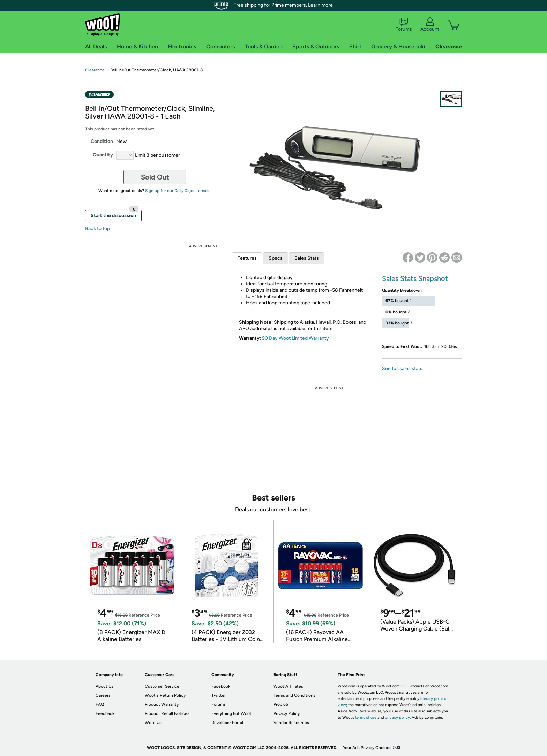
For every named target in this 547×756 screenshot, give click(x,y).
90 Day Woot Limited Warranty (295, 338)
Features (247, 258)
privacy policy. (398, 717)
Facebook (221, 686)
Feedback (105, 713)
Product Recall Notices (167, 713)
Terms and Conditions (294, 695)
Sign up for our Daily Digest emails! (178, 191)
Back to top (98, 228)
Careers (103, 695)
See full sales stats (402, 369)
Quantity (103, 155)
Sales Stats (307, 258)
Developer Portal (227, 723)
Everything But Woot (231, 713)
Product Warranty (162, 704)
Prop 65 (281, 704)
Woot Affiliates (288, 686)
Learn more (320, 5)
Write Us (153, 723)
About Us (104, 686)
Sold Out (155, 177)
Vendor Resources (291, 723)
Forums (404, 25)
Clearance (95, 70)
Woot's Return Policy (165, 695)
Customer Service (162, 686)
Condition (102, 141)
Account (430, 25)
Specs (276, 258)
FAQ (100, 704)
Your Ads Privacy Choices (367, 748)
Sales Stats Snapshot (415, 278)
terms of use (366, 717)
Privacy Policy (287, 713)
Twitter (219, 695)
